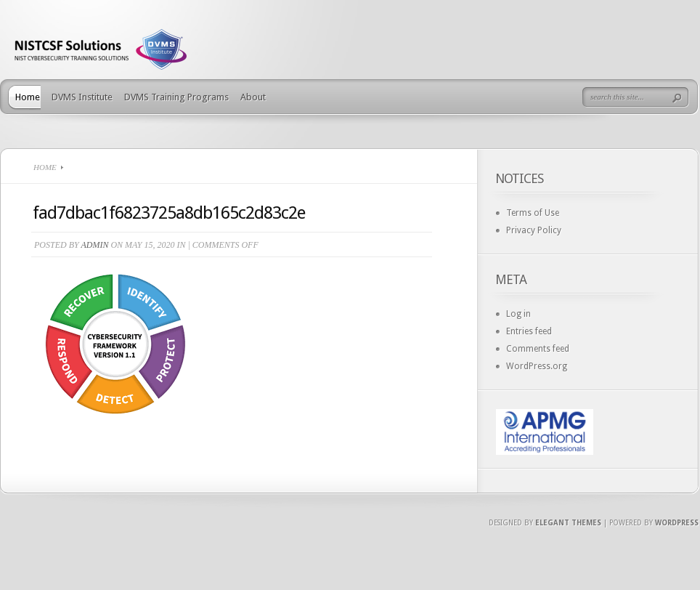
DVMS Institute (82, 97)
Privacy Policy (534, 230)
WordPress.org (537, 366)
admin (94, 245)
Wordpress (677, 523)
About (253, 97)
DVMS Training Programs (176, 97)
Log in (518, 314)
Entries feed (529, 331)
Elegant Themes (568, 523)
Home (28, 97)
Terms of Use (533, 213)
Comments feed (538, 349)
